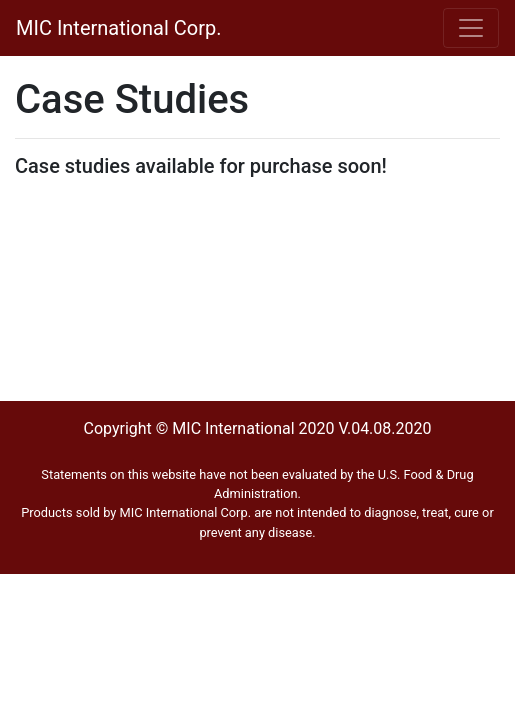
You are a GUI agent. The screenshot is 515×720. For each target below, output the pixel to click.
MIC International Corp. (118, 28)
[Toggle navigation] (471, 28)
